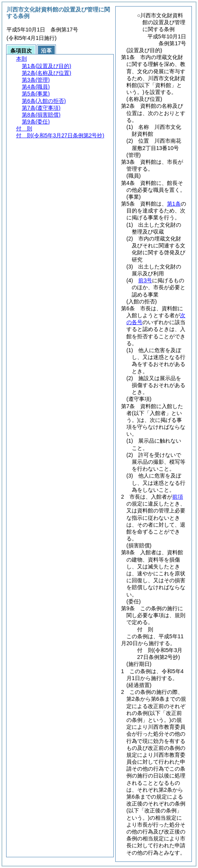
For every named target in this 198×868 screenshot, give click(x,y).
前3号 (145, 280)
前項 (178, 497)
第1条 (174, 204)
